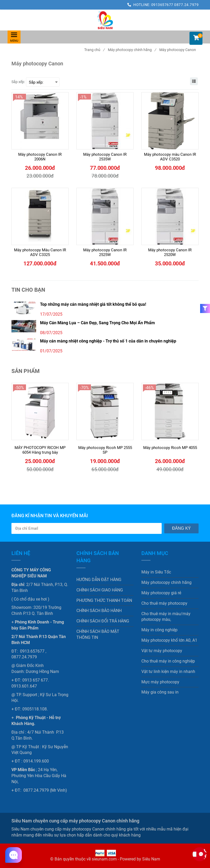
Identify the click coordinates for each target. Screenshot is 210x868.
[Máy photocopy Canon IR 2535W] (105, 157)
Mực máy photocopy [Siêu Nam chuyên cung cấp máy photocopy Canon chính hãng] (160, 682)
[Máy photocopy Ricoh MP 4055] (170, 450)
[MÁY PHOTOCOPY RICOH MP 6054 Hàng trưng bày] (40, 450)
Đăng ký (181, 528)
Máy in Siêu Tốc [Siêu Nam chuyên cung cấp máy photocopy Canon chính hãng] (156, 572)
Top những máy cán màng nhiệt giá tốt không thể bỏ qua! (93, 304)
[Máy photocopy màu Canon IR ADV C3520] (170, 157)
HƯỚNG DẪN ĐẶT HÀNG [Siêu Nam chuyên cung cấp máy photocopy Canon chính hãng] (99, 580)
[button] (196, 38)
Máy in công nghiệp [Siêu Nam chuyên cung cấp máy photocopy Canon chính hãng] (159, 630)
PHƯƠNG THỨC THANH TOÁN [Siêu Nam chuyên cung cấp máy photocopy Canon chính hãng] (104, 600)
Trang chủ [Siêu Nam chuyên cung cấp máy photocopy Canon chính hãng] (94, 50)
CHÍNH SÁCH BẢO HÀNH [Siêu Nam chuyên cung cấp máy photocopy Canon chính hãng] (99, 611)
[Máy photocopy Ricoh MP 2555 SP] (105, 450)
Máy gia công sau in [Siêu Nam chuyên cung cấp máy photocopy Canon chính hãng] (160, 692)
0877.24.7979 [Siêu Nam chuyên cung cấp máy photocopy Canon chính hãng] (186, 5)
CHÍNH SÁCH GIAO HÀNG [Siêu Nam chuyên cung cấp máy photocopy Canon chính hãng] (100, 590)
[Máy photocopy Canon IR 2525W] (105, 252)
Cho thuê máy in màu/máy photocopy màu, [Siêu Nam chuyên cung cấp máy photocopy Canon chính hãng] (166, 617)
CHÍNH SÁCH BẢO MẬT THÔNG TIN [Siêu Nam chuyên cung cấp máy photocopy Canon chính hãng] (98, 634)
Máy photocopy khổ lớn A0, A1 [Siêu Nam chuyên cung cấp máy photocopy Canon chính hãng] (169, 640)
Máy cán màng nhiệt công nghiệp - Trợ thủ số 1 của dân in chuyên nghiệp (108, 341)
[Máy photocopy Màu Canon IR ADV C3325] (40, 252)
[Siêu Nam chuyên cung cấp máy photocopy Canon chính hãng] (105, 20)
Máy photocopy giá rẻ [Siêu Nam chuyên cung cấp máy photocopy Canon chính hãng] (161, 593)
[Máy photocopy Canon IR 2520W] (170, 252)
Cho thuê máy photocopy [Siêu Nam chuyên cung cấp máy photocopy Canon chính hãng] (164, 603)
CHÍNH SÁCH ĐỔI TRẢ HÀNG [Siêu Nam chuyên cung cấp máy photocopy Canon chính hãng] (103, 621)
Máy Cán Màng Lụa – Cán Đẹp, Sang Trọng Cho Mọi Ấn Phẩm (97, 323)
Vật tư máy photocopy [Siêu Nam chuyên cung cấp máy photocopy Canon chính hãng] (162, 651)
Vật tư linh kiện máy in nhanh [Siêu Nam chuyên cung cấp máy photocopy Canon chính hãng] (168, 672)
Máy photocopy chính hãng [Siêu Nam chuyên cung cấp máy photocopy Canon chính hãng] (132, 50)
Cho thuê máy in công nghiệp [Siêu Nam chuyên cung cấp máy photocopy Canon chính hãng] (168, 661)
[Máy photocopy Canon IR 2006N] (40, 157)
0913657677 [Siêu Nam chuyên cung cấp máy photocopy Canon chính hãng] (163, 5)
